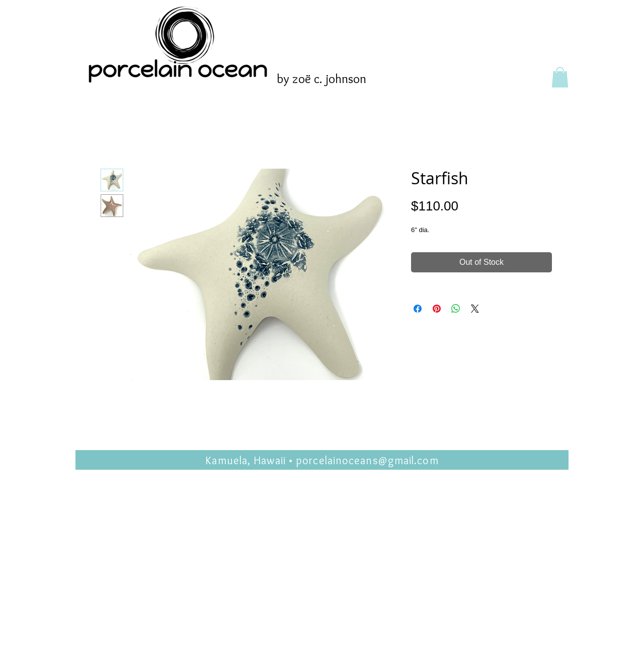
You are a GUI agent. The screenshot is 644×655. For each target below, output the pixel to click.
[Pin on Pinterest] (437, 309)
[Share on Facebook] (418, 309)
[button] (560, 77)
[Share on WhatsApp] (456, 309)
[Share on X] (475, 309)
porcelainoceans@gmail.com (367, 460)
